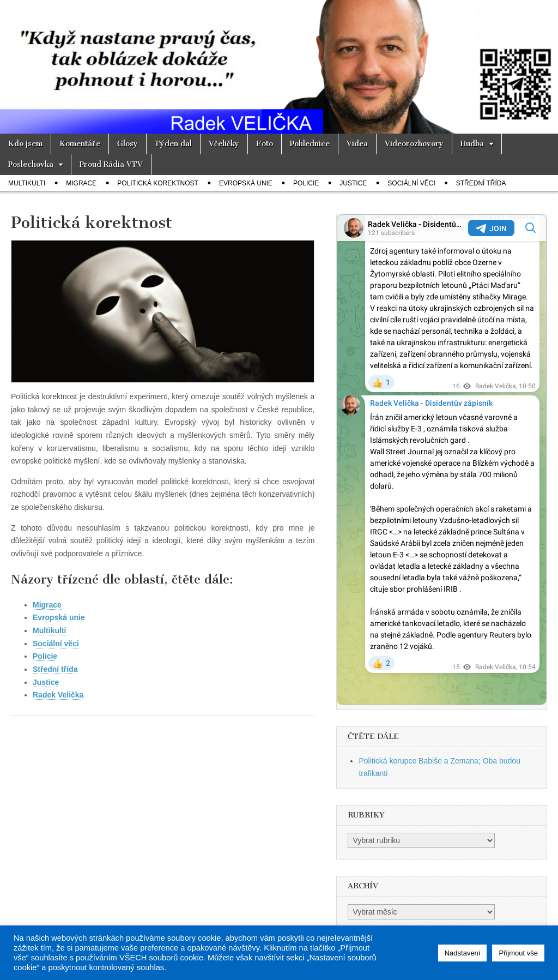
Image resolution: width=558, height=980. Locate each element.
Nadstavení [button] (463, 953)
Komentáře (80, 144)
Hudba (472, 144)
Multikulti (27, 183)
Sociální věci (411, 183)
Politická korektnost (158, 183)
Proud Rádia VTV (111, 164)
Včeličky (224, 144)
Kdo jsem (25, 144)
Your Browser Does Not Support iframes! (442, 460)
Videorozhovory (414, 144)
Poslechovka (31, 164)
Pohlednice (310, 144)
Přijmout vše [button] (518, 953)
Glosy (128, 144)
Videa (357, 144)
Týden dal (173, 144)
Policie (306, 183)
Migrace (81, 183)
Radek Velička (58, 695)
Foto (265, 144)
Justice (353, 183)
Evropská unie (246, 183)
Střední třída (481, 183)
